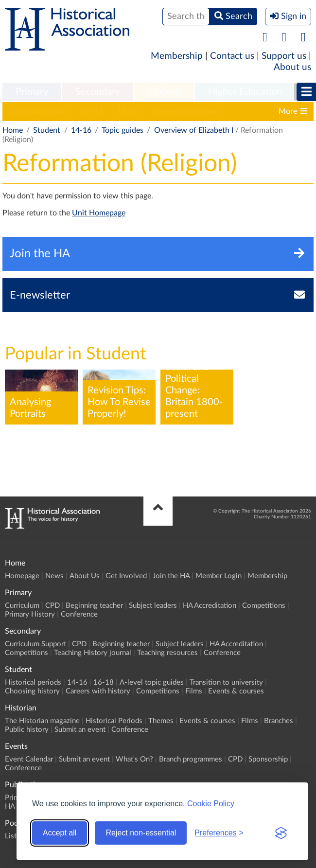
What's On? (134, 759)
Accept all (60, 833)
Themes (161, 721)
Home (13, 130)
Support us (284, 56)
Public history (27, 730)
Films (194, 691)
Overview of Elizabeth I (194, 130)
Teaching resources (167, 653)
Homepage (22, 576)
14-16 (92, 111)
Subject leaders (153, 606)
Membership (177, 56)
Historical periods (37, 111)
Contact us (232, 56)
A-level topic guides (186, 111)
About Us (85, 576)
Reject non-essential (141, 833)
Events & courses (236, 691)
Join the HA (171, 576)
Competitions (264, 606)
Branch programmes (191, 759)
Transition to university (226, 682)
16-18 (127, 111)
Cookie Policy (211, 804)
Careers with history (98, 691)
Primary (32, 92)
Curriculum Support (35, 644)
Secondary (98, 92)
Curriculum (22, 606)
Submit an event (80, 730)
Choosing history (32, 691)
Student (164, 92)
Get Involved (126, 576)
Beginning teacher (94, 606)
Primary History (30, 614)
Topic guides (123, 130)
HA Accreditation (210, 606)
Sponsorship (268, 759)
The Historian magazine (42, 721)
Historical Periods (114, 721)
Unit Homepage (99, 213)
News (54, 576)
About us (292, 67)
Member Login (219, 576)
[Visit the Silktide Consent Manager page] (281, 833)
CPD (53, 606)
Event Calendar (29, 759)
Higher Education (245, 92)
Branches (279, 721)
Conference (79, 614)
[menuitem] (32, 92)
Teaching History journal (93, 653)
